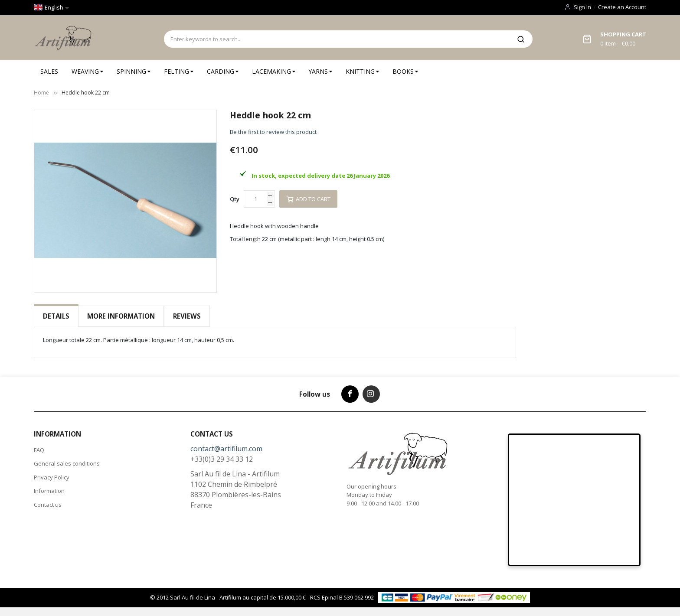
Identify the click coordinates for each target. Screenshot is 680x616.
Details (56, 316)
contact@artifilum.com (226, 449)
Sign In (582, 7)
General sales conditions (67, 463)
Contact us (48, 505)
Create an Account (622, 7)
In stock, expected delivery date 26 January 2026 (320, 176)
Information (49, 491)
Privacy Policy (52, 477)
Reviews (186, 316)
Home (41, 93)
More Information (121, 316)
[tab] (56, 316)
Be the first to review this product (273, 132)
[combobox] (337, 39)
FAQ (39, 450)
